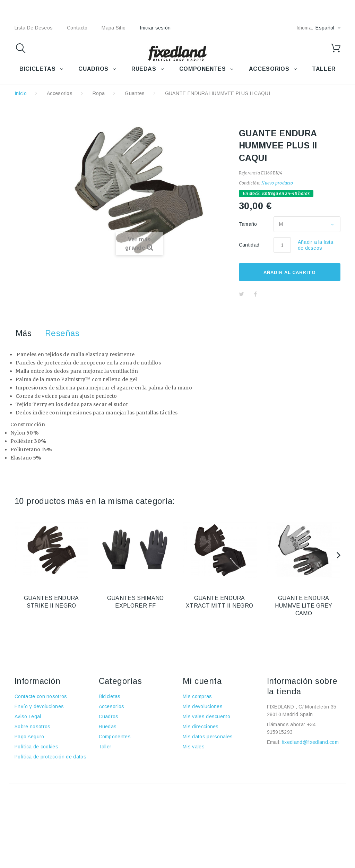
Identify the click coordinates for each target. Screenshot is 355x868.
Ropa (99, 93)
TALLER (324, 69)
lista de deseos (34, 28)
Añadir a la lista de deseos (316, 245)
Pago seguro (29, 737)
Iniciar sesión (155, 28)
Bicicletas (110, 696)
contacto (77, 28)
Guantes (135, 93)
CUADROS (93, 69)
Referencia (249, 173)
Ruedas (108, 727)
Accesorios (60, 93)
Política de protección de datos (50, 757)
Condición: (250, 183)
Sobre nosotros (32, 727)
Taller (105, 747)
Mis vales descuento (206, 716)
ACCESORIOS (269, 69)
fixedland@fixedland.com (310, 742)
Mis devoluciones (203, 706)
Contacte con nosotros (41, 696)
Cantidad (249, 245)
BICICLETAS (37, 69)
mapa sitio (114, 28)
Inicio (21, 93)
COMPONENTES (203, 69)
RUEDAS (144, 69)
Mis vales (194, 747)
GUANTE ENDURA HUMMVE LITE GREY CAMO (304, 606)
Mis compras (197, 696)
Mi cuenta (202, 681)
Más (24, 333)
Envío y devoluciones (39, 706)
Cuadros (109, 716)
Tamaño (249, 224)
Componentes (115, 737)
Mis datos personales (208, 737)
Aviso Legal (28, 716)
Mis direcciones (201, 727)
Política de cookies (36, 747)
